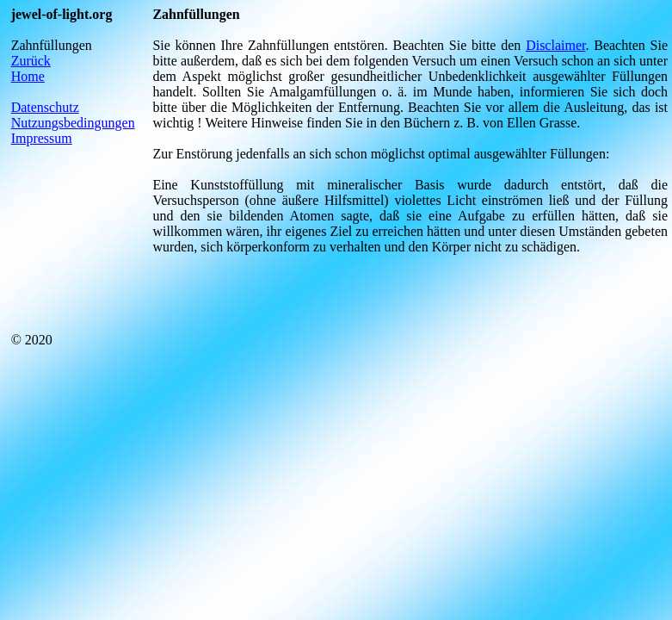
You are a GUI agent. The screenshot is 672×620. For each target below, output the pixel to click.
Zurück (31, 61)
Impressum (42, 138)
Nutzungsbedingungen (73, 123)
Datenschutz (45, 107)
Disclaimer (555, 45)
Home (28, 76)
